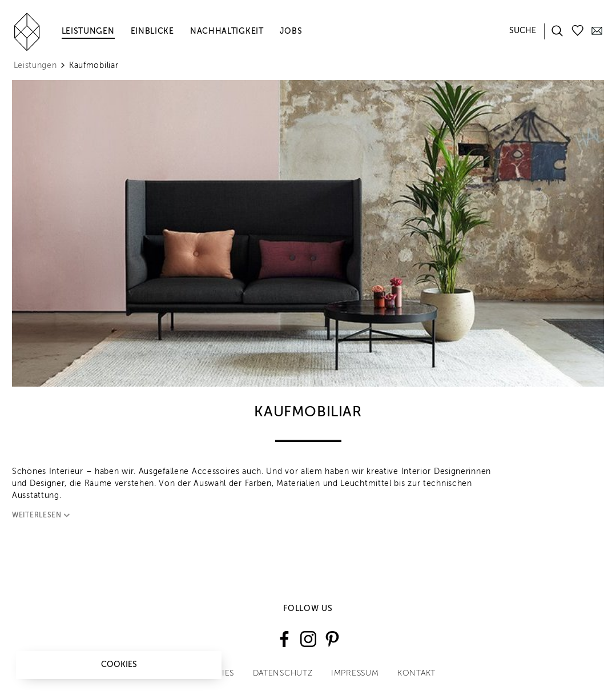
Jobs (291, 31)
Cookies (119, 665)
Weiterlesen (43, 516)
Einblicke (152, 31)
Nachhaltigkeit (227, 31)
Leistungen (88, 31)
